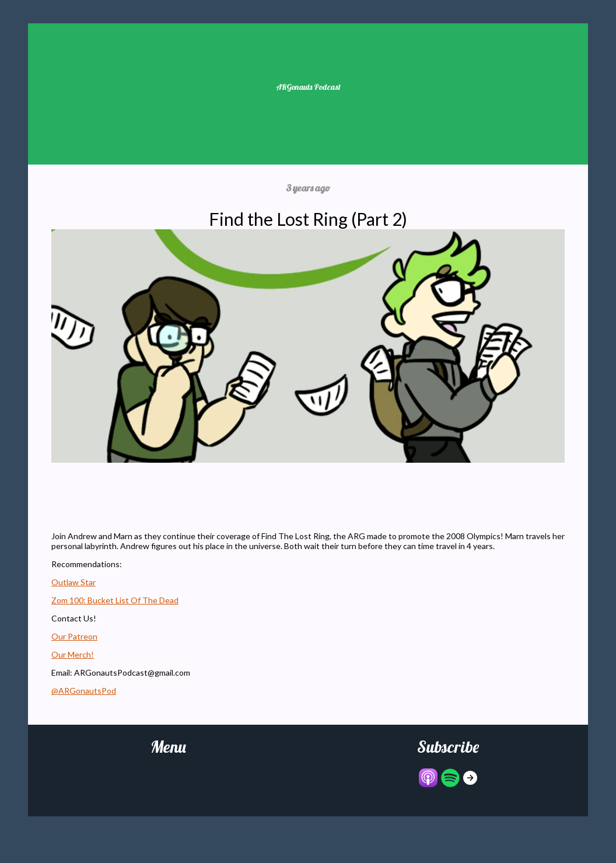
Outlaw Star (73, 582)
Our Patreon (74, 636)
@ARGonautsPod (84, 691)
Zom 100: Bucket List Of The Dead (115, 600)
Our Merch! (73, 654)
